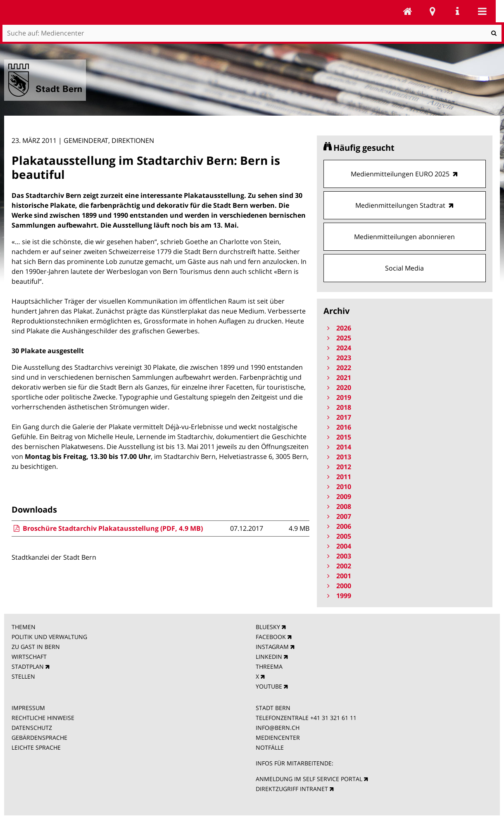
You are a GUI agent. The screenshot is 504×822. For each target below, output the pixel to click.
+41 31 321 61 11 (333, 718)
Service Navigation (457, 11)
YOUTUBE (269, 686)
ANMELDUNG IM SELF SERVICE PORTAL (309, 779)
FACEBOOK (271, 637)
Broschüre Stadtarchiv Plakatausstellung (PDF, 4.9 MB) (107, 528)
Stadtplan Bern (433, 11)
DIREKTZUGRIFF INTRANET (292, 789)
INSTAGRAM (272, 647)
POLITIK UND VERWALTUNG (49, 637)
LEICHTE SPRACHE (36, 747)
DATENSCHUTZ (32, 728)
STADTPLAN (28, 666)
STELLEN (23, 676)
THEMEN (24, 627)
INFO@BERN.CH (278, 728)
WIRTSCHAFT (29, 657)
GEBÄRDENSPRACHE (39, 738)
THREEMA (269, 666)
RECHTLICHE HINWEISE (43, 718)
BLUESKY (268, 627)
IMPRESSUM (28, 708)
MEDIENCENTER (278, 738)
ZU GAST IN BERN (36, 647)
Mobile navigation (482, 11)
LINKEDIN (269, 657)
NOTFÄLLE (270, 747)
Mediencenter (408, 11)
